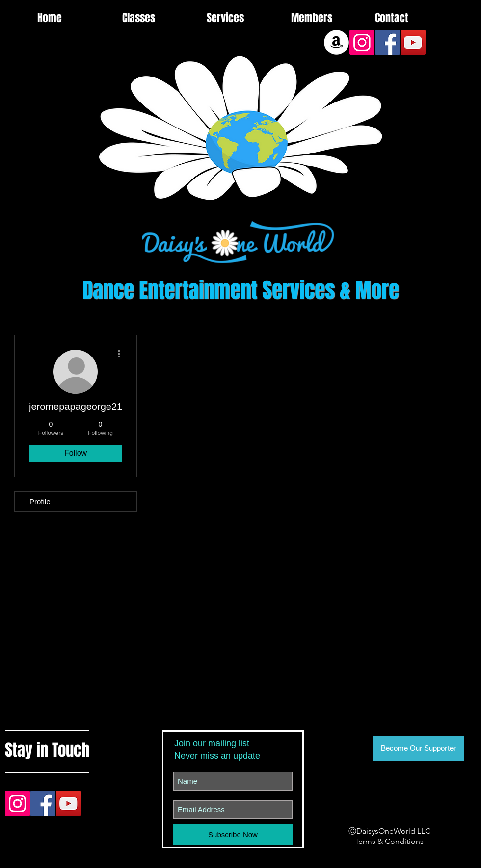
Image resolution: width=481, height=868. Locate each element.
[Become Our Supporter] (418, 748)
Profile (40, 501)
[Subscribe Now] (233, 834)
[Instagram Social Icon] (362, 42)
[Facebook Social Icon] (387, 42)
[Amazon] (336, 42)
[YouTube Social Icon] (413, 42)
